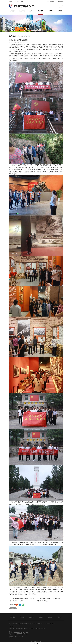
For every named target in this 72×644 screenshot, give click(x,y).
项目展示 (31, 11)
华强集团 (52, 2)
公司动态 (28, 36)
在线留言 (50, 617)
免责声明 (36, 643)
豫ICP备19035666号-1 (36, 641)
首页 (19, 36)
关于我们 (22, 11)
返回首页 (61, 2)
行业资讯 (41, 11)
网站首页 (13, 11)
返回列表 (13, 608)
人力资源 (50, 11)
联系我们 (59, 11)
